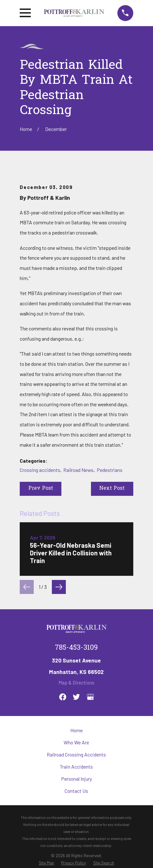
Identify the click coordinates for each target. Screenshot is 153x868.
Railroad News (78, 470)
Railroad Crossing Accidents (76, 754)
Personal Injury (76, 779)
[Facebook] (63, 697)
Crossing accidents (40, 470)
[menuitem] (46, 863)
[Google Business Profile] (90, 697)
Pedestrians (110, 470)
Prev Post (41, 489)
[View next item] (59, 587)
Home (76, 730)
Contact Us (76, 791)
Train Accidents (76, 767)
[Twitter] (76, 697)
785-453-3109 (76, 648)
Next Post (112, 489)
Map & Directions (76, 682)
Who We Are (76, 742)
